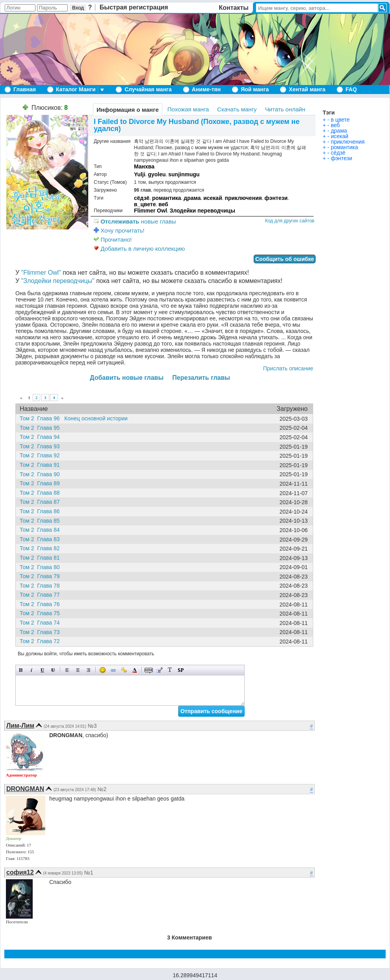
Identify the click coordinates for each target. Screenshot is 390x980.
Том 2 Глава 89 (42, 483)
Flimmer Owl (150, 211)
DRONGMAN (25, 789)
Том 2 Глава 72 (42, 641)
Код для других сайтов (290, 221)
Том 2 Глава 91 (42, 465)
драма (192, 198)
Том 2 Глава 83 (42, 539)
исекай (213, 198)
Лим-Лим (20, 726)
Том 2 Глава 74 (42, 623)
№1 (89, 873)
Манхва (144, 166)
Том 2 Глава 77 (42, 595)
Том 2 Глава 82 (42, 548)
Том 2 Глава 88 (42, 493)
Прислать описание (288, 368)
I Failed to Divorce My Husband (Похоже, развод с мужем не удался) (197, 125)
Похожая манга (188, 109)
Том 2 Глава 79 (42, 576)
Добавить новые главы (127, 378)
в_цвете (145, 204)
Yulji (140, 174)
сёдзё (142, 198)
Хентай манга (307, 89)
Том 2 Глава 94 (42, 437)
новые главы (135, 221)
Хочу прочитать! (119, 230)
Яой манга (255, 89)
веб (163, 204)
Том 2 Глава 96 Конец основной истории (74, 418)
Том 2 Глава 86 (42, 511)
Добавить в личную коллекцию (139, 249)
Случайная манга (148, 89)
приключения (243, 198)
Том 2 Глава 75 (42, 613)
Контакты (234, 8)
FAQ (351, 89)
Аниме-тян (206, 89)
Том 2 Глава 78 (42, 586)
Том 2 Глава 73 (42, 632)
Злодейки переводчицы (202, 211)
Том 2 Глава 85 (42, 521)
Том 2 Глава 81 (42, 558)
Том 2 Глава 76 (42, 604)
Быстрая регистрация (134, 7)
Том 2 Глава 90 (42, 474)
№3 (92, 726)
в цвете (340, 120)
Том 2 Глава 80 (42, 567)
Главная (25, 89)
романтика (167, 198)
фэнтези (276, 198)
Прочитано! (113, 239)
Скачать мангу (237, 109)
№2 (102, 789)
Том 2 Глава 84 (42, 530)
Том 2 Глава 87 (42, 502)
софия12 (20, 872)
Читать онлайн (285, 109)
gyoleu (157, 174)
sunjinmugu (184, 174)
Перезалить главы (201, 378)
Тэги (329, 113)
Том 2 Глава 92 (42, 455)
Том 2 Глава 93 (42, 446)
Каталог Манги (76, 89)
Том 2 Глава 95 (42, 428)
